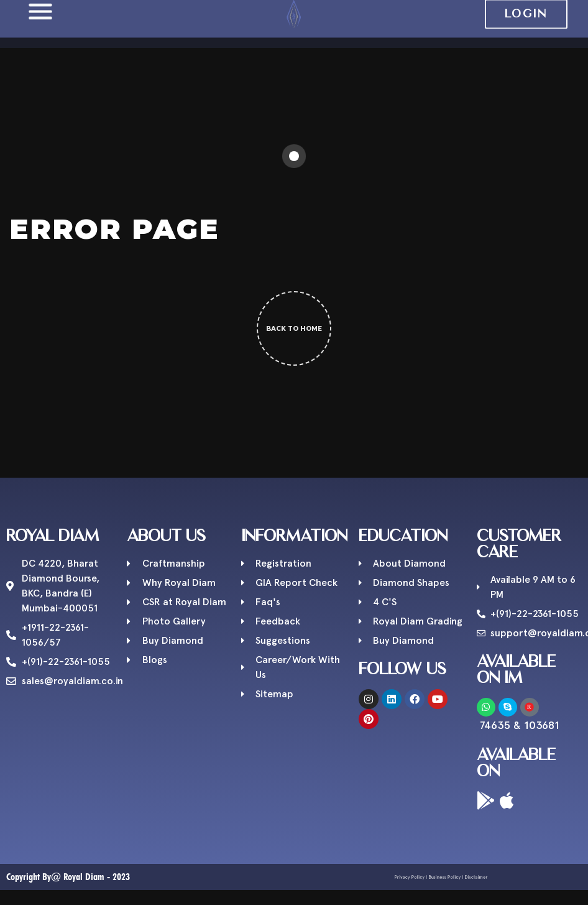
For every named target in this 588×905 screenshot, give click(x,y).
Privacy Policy (421, 877)
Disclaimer (463, 877)
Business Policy (443, 877)
